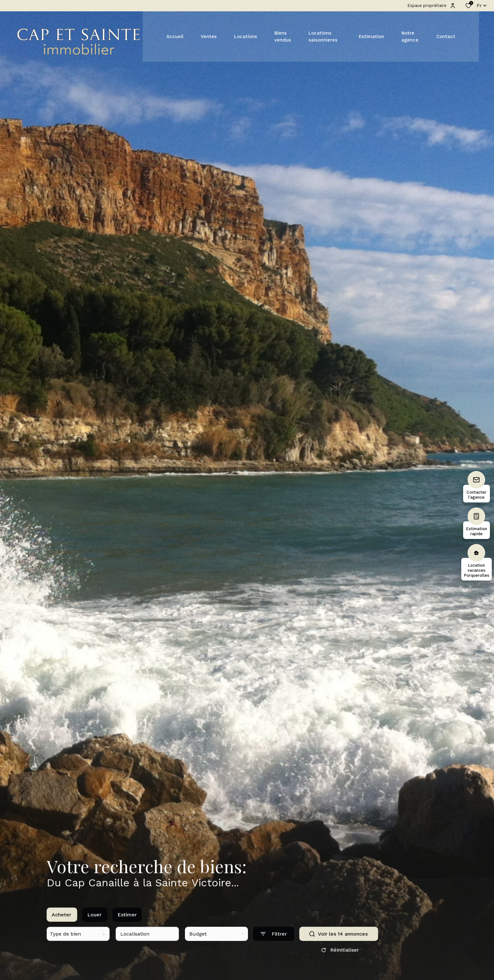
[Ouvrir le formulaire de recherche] (274, 940)
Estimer (127, 921)
